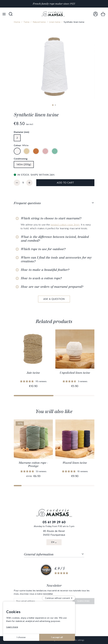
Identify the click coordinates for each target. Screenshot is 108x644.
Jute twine (33, 373)
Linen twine (55, 22)
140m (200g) (24, 164)
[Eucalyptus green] (55, 151)
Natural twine (39, 22)
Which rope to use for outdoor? (43, 249)
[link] (95, 14)
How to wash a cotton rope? (41, 278)
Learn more (12, 627)
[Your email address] (43, 601)
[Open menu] (4, 14)
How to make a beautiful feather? (45, 270)
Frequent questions (27, 203)
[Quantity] (23, 183)
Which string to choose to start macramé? (51, 218)
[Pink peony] (45, 151)
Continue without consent (57, 598)
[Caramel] (36, 151)
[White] (17, 151)
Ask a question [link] (54, 299)
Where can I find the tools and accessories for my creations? (56, 259)
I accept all (57, 637)
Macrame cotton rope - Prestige (33, 464)
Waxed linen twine (75, 463)
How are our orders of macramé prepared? (52, 287)
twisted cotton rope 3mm (65, 225)
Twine (26, 22)
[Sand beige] (27, 151)
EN (53, 542)
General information (39, 554)
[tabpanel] (54, 256)
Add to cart (65, 183)
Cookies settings (77, 640)
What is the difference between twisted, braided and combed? (55, 239)
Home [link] (17, 22)
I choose (21, 637)
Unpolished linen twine (75, 373)
